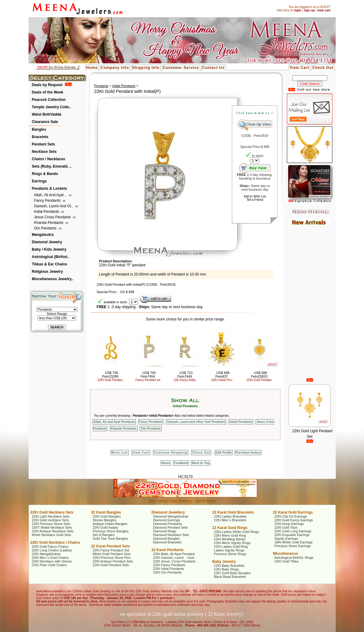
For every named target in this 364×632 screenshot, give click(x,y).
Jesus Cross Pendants (53, 217)
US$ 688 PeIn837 (222, 375)
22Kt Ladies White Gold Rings (236, 532)
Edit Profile (224, 453)
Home (92, 68)
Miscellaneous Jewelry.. (53, 279)
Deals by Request (47, 85)
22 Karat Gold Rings (230, 528)
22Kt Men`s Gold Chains (50, 558)
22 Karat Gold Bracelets (233, 512)
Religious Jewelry (47, 272)
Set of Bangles (104, 535)
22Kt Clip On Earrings (291, 516)
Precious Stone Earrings (293, 546)
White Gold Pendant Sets (112, 554)
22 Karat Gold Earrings (293, 512)
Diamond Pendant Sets (170, 527)
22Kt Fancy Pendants (169, 565)
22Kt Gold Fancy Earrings (294, 520)
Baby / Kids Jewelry (49, 249)
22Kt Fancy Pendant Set (111, 550)
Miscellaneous (285, 554)
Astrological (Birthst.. (51, 257)
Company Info (115, 68)
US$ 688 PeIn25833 (259, 375)
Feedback (181, 463)
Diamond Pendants (167, 524)
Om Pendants (46, 228)
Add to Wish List (255, 196)
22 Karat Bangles (106, 512)
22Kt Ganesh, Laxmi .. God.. (174, 558)
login (298, 10)
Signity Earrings (286, 539)
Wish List (120, 453)
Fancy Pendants (48, 201)
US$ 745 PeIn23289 (110, 375)
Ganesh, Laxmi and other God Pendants (196, 422)
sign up (309, 10)
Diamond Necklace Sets (171, 535)
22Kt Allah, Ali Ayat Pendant (174, 554)
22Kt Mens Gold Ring (230, 535)
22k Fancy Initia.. (186, 380)
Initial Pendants (47, 212)
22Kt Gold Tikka (286, 561)
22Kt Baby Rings (226, 569)
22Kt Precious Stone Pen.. (112, 558)
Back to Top (201, 463)
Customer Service (181, 68)
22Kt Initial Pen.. (222, 380)
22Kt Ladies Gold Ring (231, 547)
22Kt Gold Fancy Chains (50, 547)
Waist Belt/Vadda (47, 114)
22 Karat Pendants (168, 550)
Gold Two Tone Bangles (110, 539)
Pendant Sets (44, 144)
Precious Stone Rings (230, 554)
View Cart (299, 68)
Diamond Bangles (166, 539)
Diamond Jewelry (47, 242)
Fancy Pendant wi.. (149, 380)
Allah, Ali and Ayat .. (51, 195)
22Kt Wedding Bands (230, 539)
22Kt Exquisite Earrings (292, 535)
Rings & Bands (45, 174)
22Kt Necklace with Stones (52, 561)
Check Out (323, 68)
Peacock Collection (49, 100)
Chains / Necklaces (49, 159)
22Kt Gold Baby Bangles (232, 573)
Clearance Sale (45, 122)
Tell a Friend (255, 200)
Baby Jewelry (224, 562)
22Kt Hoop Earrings (289, 524)
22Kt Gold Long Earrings (293, 531)
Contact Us (213, 68)
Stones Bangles (104, 520)
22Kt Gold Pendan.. (111, 380)
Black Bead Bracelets (230, 577)
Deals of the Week (48, 92)
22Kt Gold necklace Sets (50, 520)
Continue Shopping (171, 453)
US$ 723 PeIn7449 (185, 375)
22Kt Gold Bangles (107, 516)
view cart (324, 10)
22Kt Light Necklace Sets (51, 516)
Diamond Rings (164, 531)
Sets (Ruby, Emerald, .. (52, 166)
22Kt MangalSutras (46, 554)
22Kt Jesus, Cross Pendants (174, 561)
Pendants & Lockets (50, 189)
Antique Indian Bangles (110, 524)
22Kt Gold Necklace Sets (52, 512)
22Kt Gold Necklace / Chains (55, 543)
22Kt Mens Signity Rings (232, 543)
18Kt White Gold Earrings (293, 542)
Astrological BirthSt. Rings (294, 558)
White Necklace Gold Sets (52, 535)
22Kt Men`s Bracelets (230, 520)
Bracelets (40, 137)
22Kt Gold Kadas (105, 527)
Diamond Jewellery (168, 512)
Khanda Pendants (49, 223)
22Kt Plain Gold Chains (49, 565)
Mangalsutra (43, 235)
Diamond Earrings (166, 520)
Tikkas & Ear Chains (50, 264)
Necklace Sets (44, 152)
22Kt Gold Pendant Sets (111, 565)
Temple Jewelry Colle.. (52, 107)
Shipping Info (146, 68)
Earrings (39, 181)
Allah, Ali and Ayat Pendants (114, 422)
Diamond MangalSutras (171, 516)
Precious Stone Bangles (110, 531)
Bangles (39, 129)
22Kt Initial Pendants (168, 569)
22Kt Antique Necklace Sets (53, 531)
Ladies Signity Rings (229, 550)
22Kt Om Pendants (167, 572)
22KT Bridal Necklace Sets (52, 527)
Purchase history (248, 453)
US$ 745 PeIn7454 (148, 375)
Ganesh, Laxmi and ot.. (54, 206)
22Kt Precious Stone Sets (51, 524)
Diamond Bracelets (167, 542)
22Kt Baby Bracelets (229, 566)
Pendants (101, 86)
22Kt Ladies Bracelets (230, 516)
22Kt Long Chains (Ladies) (52, 550)
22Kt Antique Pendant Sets (113, 561)
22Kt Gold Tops (286, 527)
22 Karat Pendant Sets (110, 546)
